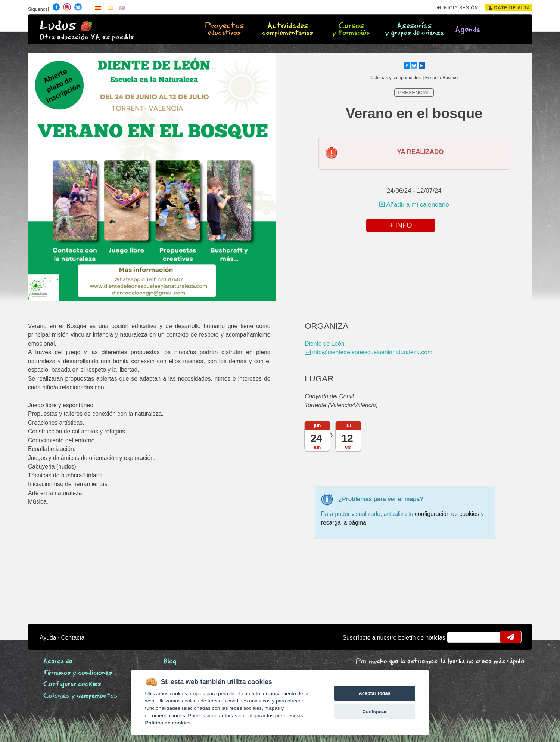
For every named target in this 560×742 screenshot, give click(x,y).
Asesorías (415, 30)
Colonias (80, 696)
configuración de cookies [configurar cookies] (447, 514)
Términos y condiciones (78, 673)
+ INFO (400, 225)
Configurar (374, 712)
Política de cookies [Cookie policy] (168, 723)
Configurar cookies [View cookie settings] (72, 684)
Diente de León (324, 344)
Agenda (468, 30)
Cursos (351, 30)
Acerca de (58, 661)
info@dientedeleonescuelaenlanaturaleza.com (368, 352)
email (458, 637)
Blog (170, 661)
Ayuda (48, 638)
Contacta (73, 638)
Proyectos (224, 30)
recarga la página (344, 523)
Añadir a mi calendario (414, 205)
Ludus (58, 26)
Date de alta (509, 8)
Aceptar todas (374, 693)
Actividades (288, 30)
